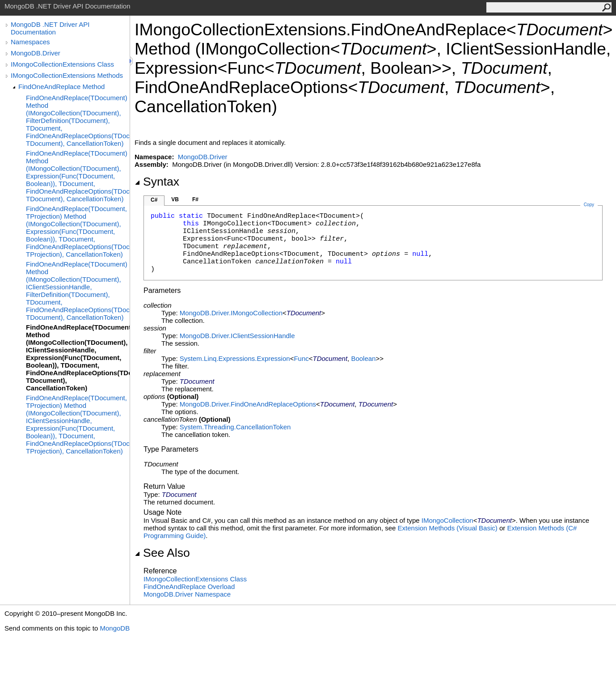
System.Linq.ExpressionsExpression (235, 358)
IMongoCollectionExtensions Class (62, 64)
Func (301, 358)
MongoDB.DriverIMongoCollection (231, 313)
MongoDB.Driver (36, 53)
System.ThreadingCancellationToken (235, 427)
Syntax (157, 182)
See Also (162, 553)
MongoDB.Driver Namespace (187, 594)
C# (154, 200)
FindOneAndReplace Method (61, 87)
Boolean (363, 358)
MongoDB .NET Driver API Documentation (50, 28)
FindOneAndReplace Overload (189, 587)
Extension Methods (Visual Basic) (448, 528)
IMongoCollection (447, 520)
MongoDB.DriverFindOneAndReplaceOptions (248, 404)
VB (175, 199)
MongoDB (115, 628)
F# (195, 199)
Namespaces (30, 42)
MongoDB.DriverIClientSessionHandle (237, 336)
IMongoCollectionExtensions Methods (67, 75)
